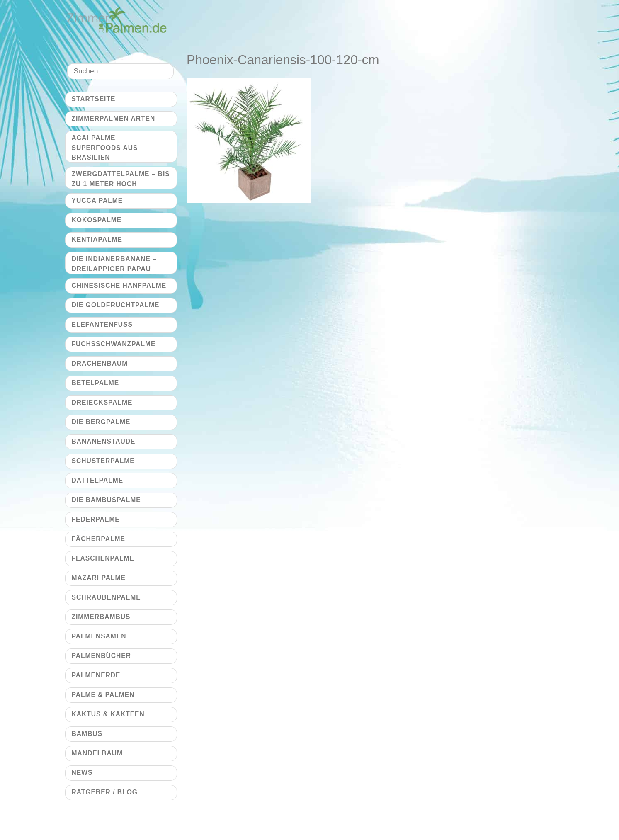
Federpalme (96, 519)
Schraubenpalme (106, 597)
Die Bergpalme (101, 422)
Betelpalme (96, 383)
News (82, 773)
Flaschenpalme (103, 558)
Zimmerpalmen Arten (114, 118)
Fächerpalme (98, 539)
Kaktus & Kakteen (108, 714)
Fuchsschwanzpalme (114, 344)
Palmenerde (96, 675)
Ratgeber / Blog (105, 792)
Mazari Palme (99, 578)
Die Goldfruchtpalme (116, 305)
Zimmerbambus (101, 617)
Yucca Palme (97, 200)
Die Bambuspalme (106, 500)
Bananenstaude (104, 441)
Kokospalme (97, 220)
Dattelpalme (98, 480)
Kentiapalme (97, 239)
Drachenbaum (100, 363)
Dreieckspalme (102, 402)
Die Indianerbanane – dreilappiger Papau (114, 264)
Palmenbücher (101, 656)
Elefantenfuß (102, 324)
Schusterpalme (103, 461)
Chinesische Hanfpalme (119, 285)
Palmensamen (99, 636)
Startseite (94, 99)
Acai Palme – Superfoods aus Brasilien (105, 148)
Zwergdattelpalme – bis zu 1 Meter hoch (121, 179)
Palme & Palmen (103, 695)
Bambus (87, 734)
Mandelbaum (97, 753)
